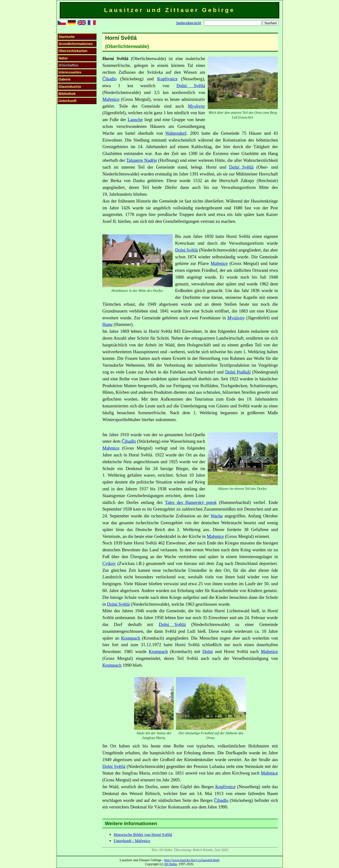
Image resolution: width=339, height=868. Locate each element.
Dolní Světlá (191, 86)
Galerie (65, 79)
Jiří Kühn (171, 864)
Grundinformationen (76, 44)
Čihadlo (110, 79)
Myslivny (197, 106)
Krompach (131, 638)
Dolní (208, 651)
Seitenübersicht (188, 23)
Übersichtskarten (73, 51)
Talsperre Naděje (142, 160)
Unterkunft (68, 101)
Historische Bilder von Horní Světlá (143, 835)
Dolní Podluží (238, 372)
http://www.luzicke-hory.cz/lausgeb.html (192, 860)
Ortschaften (68, 65)
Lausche (135, 120)
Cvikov (109, 563)
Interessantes (70, 72)
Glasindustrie (70, 87)
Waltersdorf (176, 133)
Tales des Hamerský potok (191, 502)
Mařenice (111, 99)
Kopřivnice (167, 79)
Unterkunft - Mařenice (132, 841)
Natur (63, 58)
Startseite (67, 37)
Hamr (108, 324)
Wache (217, 516)
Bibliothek (67, 94)
